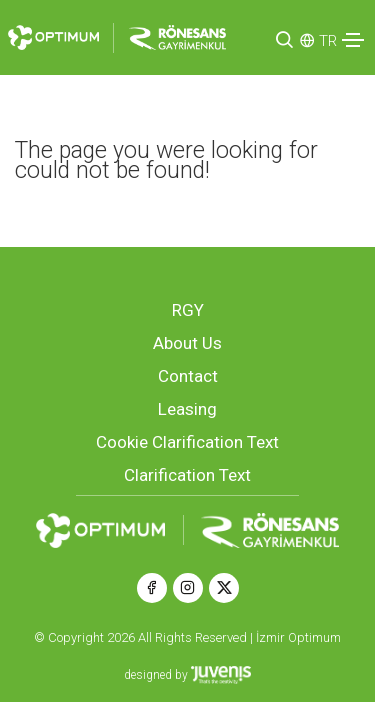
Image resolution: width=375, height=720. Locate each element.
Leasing (187, 409)
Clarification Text (187, 475)
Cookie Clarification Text (187, 442)
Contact (188, 376)
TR (328, 41)
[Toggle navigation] (353, 40)
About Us (187, 343)
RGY (188, 310)
